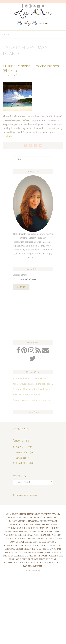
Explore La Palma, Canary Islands (30, 378)
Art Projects (22, 447)
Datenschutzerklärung (26, 495)
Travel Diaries (23, 463)
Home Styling (23, 452)
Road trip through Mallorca (26, 395)
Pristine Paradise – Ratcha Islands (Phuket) (31, 68)
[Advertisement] (33, 315)
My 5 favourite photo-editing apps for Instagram (33, 384)
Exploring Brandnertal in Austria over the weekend (33, 389)
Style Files (21, 458)
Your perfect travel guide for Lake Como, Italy (33, 400)
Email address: (20, 275)
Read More (8, 136)
